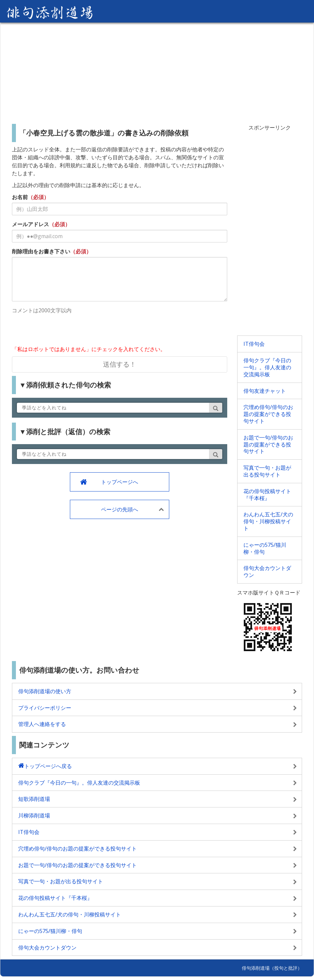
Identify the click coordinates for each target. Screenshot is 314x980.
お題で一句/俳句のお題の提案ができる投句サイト (268, 444)
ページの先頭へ (120, 509)
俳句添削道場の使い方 (45, 691)
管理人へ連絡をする (42, 724)
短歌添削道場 (34, 799)
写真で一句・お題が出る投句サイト (267, 471)
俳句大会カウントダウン (267, 571)
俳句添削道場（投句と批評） (272, 968)
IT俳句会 (254, 344)
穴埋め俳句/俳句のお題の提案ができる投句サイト (268, 414)
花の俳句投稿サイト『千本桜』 (267, 495)
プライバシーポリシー (45, 708)
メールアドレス (30, 224)
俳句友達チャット (265, 391)
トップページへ (120, 482)
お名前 (20, 197)
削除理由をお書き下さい (41, 251)
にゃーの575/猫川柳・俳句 (265, 548)
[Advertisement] (157, 71)
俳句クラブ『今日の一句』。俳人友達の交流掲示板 (267, 367)
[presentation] (62, 331)
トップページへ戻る (48, 766)
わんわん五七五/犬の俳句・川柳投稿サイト (268, 521)
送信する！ (120, 364)
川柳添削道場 (34, 815)
